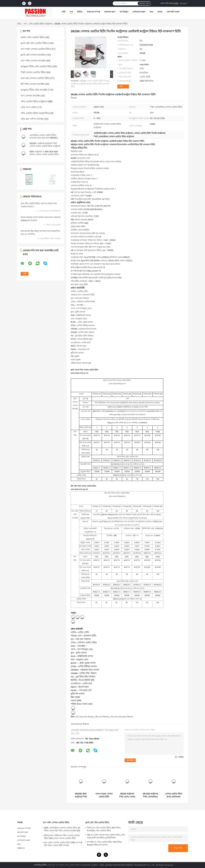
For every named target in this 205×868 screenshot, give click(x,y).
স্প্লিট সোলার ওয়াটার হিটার (33, 72)
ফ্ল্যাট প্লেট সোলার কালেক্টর (33, 55)
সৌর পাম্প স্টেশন (29, 107)
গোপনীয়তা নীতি (40, 865)
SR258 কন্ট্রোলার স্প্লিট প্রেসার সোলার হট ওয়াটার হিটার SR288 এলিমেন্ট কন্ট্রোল (127, 795)
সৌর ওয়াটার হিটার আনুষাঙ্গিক (35, 113)
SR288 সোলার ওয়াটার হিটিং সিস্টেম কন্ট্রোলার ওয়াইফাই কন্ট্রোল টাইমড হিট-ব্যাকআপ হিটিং (90, 84)
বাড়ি (64, 12)
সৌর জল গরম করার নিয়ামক (122, 717)
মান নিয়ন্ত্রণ (124, 12)
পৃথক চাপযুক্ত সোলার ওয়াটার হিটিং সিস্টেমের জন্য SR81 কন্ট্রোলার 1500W (104, 795)
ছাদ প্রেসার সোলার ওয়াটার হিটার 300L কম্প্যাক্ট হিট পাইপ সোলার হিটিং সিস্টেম (63, 844)
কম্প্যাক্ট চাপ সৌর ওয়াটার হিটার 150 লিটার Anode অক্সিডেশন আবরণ (104, 843)
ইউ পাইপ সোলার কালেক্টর (33, 84)
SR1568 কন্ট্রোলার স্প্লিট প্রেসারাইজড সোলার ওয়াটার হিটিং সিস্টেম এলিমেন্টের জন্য (150, 795)
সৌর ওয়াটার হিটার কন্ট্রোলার (41, 24)
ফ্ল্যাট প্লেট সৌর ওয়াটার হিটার (34, 43)
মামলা (160, 12)
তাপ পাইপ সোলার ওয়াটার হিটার (36, 49)
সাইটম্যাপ (21, 848)
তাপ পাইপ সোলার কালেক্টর (33, 61)
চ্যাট (121, 86)
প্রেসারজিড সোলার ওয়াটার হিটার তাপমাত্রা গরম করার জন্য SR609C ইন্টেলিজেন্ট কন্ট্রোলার (43, 138)
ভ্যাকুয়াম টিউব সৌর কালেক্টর (34, 90)
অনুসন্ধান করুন (144, 3)
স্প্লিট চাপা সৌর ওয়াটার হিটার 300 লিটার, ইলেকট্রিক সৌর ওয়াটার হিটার (104, 829)
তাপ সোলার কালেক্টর (30, 96)
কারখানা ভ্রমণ (110, 12)
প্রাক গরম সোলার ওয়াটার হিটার (35, 78)
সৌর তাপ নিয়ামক (102, 717)
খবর (151, 12)
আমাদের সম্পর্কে (93, 12)
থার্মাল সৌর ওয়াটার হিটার (33, 37)
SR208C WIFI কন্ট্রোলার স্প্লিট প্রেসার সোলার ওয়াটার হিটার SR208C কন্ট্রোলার (81, 795)
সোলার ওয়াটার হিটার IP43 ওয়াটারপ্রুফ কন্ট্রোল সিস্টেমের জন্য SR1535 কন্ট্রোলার (174, 795)
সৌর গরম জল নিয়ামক (84, 717)
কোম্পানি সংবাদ (173, 12)
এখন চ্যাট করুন (166, 3)
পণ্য (71, 12)
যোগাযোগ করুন (139, 12)
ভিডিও (80, 12)
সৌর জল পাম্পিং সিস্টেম (32, 119)
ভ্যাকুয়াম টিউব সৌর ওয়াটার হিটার (37, 67)
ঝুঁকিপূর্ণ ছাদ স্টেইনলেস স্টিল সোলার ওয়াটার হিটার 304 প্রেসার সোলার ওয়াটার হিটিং (62, 837)
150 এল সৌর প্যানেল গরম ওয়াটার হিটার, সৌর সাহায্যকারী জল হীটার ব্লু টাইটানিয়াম (106, 836)
